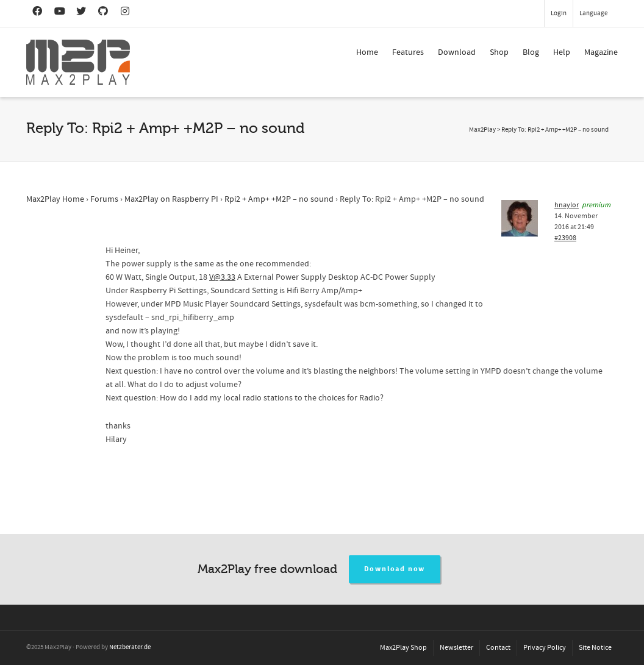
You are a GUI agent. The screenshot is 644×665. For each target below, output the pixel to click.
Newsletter (456, 648)
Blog (531, 52)
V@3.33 (222, 277)
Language (593, 13)
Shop (499, 52)
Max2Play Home (55, 199)
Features (408, 52)
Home (367, 52)
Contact (498, 648)
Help (562, 52)
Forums (104, 199)
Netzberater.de (130, 647)
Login (559, 13)
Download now (395, 569)
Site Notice (595, 648)
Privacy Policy (545, 648)
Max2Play (482, 130)
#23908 (565, 238)
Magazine (601, 52)
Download (457, 52)
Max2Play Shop (403, 648)
